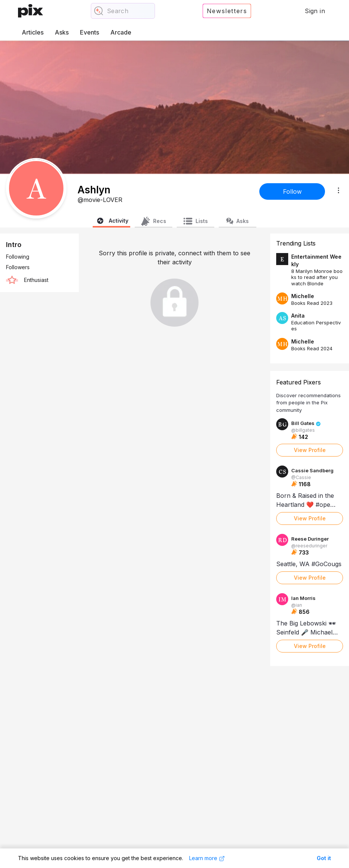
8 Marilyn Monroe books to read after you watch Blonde (317, 277)
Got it (324, 858)
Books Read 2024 (312, 348)
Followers (18, 267)
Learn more (207, 858)
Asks (62, 32)
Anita (298, 316)
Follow (292, 191)
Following (18, 257)
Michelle (303, 296)
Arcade (121, 32)
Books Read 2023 (312, 303)
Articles (33, 32)
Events (90, 32)
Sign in (315, 11)
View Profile (310, 450)
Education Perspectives (316, 325)
